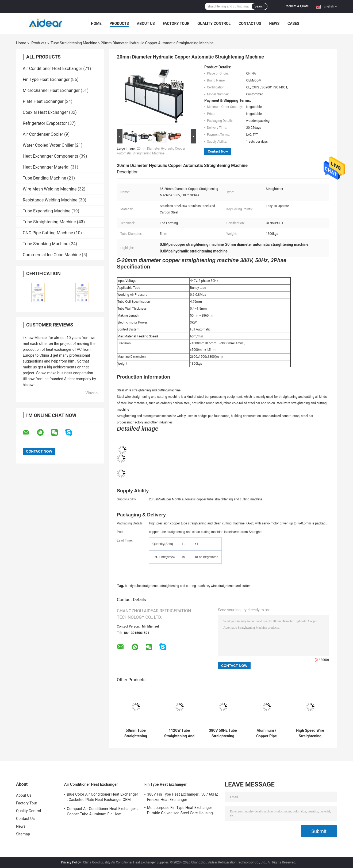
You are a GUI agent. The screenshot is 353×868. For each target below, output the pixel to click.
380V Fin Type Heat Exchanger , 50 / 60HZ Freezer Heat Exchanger (183, 797)
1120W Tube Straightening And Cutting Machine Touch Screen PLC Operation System (179, 733)
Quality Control (214, 24)
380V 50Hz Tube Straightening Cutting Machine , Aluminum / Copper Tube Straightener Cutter (223, 733)
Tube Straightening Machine (74, 43)
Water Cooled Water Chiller (48, 145)
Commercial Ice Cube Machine (52, 255)
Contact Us (250, 24)
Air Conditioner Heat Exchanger (52, 69)
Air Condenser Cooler (43, 134)
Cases (293, 24)
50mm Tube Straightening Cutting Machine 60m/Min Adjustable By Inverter (136, 733)
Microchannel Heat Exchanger (51, 90)
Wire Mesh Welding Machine (50, 189)
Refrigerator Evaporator (45, 123)
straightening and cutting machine (185, 586)
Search (259, 6)
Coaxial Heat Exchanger (45, 112)
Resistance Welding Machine (50, 200)
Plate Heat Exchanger (43, 101)
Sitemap (23, 834)
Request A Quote (297, 6)
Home (96, 24)
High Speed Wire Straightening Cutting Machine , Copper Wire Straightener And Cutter (310, 733)
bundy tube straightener (142, 586)
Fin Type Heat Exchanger (46, 79)
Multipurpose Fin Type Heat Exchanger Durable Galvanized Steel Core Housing (180, 810)
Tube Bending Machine (44, 178)
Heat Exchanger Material (46, 167)
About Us (146, 24)
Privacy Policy (71, 862)
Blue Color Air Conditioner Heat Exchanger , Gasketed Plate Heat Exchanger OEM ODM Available (102, 798)
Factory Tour (176, 24)
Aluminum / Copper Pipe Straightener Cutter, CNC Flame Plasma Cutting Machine (266, 733)
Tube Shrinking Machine (45, 244)
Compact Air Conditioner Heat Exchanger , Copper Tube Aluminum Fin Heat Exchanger (102, 812)
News (274, 24)
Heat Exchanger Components (51, 156)
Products (119, 24)
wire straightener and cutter (230, 586)
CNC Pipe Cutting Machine (48, 233)
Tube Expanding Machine (47, 211)
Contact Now (218, 151)
